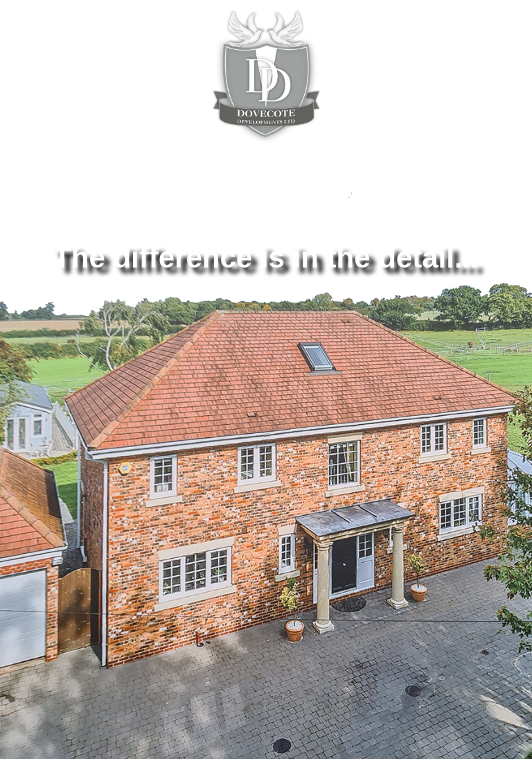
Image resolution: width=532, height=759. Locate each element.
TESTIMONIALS (304, 224)
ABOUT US (112, 224)
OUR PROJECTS (202, 224)
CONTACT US (398, 224)
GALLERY (479, 224)
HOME (45, 224)
